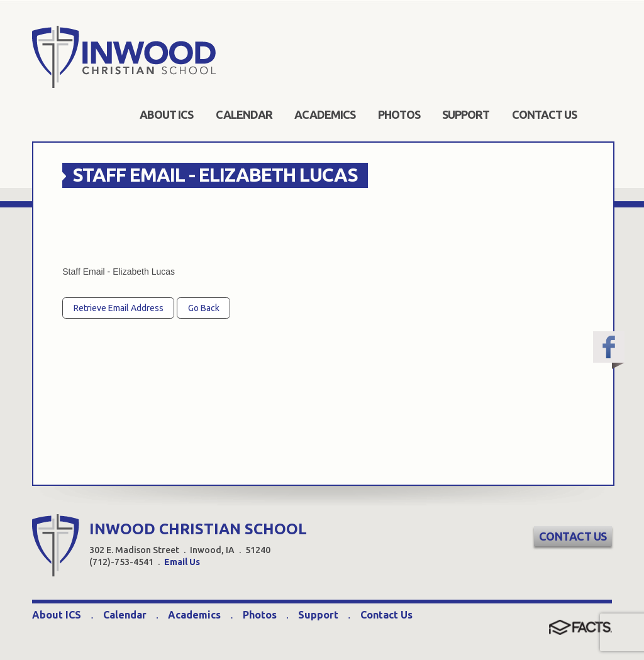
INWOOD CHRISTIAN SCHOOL (198, 529)
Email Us (182, 562)
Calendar (125, 615)
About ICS (57, 615)
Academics (194, 615)
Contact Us (573, 536)
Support (318, 615)
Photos (260, 615)
